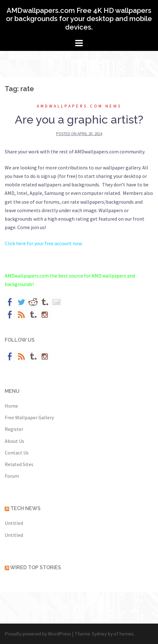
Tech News (25, 508)
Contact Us (17, 453)
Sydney (99, 634)
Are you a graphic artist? (79, 119)
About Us (14, 441)
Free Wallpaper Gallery (29, 417)
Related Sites (19, 464)
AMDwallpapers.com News (79, 106)
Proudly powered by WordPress (38, 634)
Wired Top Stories (36, 567)
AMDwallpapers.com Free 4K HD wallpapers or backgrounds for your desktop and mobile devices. (79, 19)
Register (14, 429)
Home (11, 406)
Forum (12, 476)
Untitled (14, 523)
